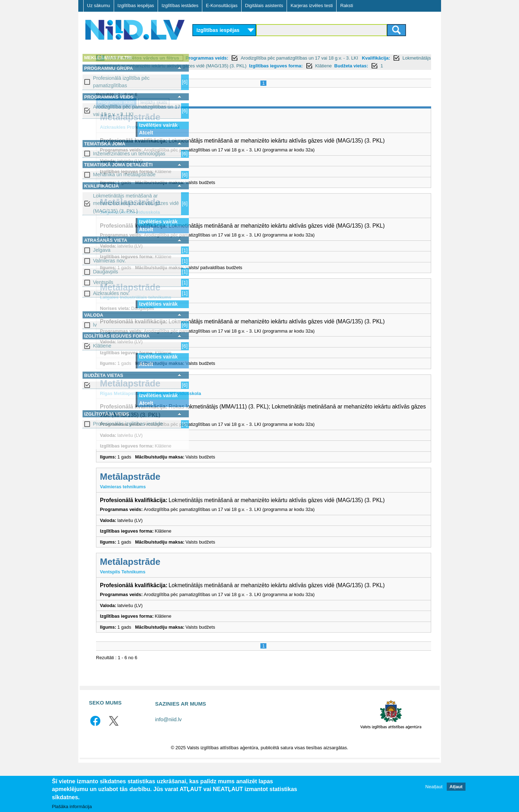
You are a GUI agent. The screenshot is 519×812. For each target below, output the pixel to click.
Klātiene (102, 346)
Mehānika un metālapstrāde (124, 174)
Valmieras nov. (109, 261)
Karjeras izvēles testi (312, 5)
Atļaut (456, 787)
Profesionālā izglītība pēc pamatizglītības (122, 82)
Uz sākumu (99, 5)
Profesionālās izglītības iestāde (128, 424)
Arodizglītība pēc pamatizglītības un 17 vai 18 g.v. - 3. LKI (137, 110)
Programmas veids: (305, 58)
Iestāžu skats (252, 110)
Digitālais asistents (264, 5)
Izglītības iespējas (136, 5)
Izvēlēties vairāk (159, 125)
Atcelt (146, 133)
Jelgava (102, 250)
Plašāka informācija (72, 807)
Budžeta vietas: (316, 74)
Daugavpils (106, 272)
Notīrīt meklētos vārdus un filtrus (242, 58)
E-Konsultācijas (222, 5)
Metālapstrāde (229, 125)
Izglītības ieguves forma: (241, 74)
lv (95, 325)
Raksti (346, 5)
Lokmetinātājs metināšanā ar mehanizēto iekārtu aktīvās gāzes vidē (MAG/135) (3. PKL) (136, 203)
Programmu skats (215, 110)
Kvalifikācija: (242, 66)
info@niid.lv (168, 769)
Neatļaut (434, 787)
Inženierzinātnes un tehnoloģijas (129, 154)
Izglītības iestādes (180, 5)
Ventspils (103, 282)
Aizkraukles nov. (111, 293)
